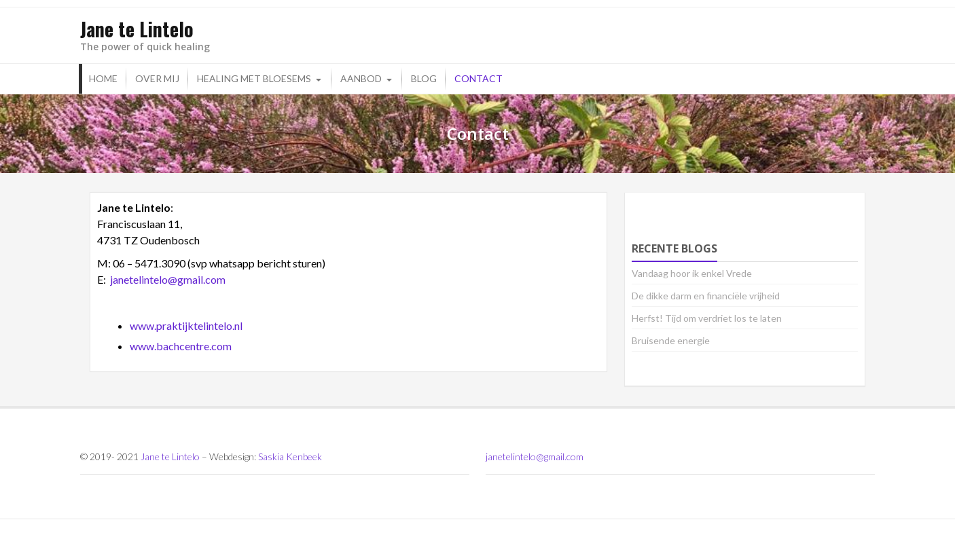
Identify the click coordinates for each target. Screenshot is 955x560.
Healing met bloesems (254, 78)
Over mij (157, 78)
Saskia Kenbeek (290, 456)
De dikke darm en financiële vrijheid (706, 296)
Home (103, 78)
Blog (424, 78)
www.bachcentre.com (181, 346)
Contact (479, 78)
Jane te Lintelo (170, 456)
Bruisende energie (671, 340)
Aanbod (361, 78)
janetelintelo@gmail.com (168, 279)
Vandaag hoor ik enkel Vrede (692, 273)
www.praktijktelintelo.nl (186, 325)
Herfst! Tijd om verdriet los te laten (707, 318)
